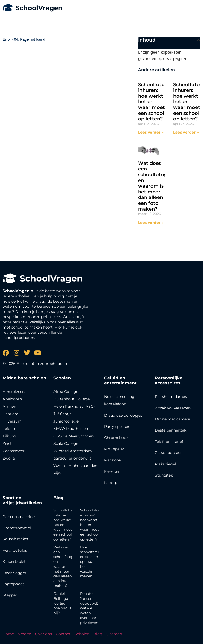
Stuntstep (164, 475)
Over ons (43, 634)
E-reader (112, 471)
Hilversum (12, 421)
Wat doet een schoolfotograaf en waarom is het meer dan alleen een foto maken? (157, 186)
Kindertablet (14, 561)
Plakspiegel (165, 464)
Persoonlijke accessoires (169, 380)
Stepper (10, 595)
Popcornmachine (19, 517)
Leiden (9, 429)
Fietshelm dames (171, 397)
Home (8, 634)
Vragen (25, 634)
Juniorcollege (66, 421)
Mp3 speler (114, 449)
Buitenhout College (71, 399)
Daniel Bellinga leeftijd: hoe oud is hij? (62, 603)
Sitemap (114, 634)
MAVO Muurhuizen (71, 429)
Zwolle (9, 458)
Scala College (66, 443)
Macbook (113, 460)
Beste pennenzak (171, 430)
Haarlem (11, 414)
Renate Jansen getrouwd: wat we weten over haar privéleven (89, 608)
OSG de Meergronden (73, 436)
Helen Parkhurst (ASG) (74, 406)
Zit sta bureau (168, 453)
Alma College (66, 392)
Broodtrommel (17, 528)
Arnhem (10, 406)
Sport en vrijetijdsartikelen (22, 500)
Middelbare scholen (24, 378)
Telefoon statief (169, 442)
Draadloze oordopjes (123, 415)
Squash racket (16, 539)
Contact (63, 634)
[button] (199, 40)
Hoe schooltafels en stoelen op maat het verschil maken (90, 562)
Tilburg (9, 436)
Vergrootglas (15, 550)
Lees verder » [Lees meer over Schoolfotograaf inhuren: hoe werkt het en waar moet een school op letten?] (151, 132)
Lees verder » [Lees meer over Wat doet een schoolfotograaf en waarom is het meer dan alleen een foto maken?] (151, 223)
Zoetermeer (14, 451)
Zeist (7, 443)
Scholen (82, 634)
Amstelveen (14, 392)
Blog (58, 498)
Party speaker (117, 427)
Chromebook (116, 438)
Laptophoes (13, 584)
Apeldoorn (12, 399)
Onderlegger (15, 573)
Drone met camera (172, 419)
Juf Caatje (63, 414)
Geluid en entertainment (120, 380)
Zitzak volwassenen (173, 408)
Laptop (111, 483)
